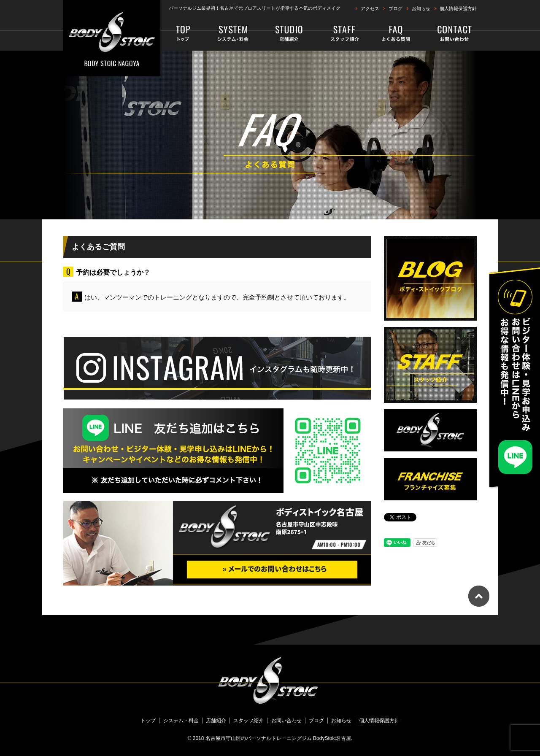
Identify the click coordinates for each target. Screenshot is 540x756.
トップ (184, 34)
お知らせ (421, 8)
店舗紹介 (289, 34)
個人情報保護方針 (458, 8)
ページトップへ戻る (479, 596)
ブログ (396, 8)
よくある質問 (393, 34)
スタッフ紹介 (340, 34)
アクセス (370, 8)
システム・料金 (234, 34)
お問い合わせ (448, 34)
